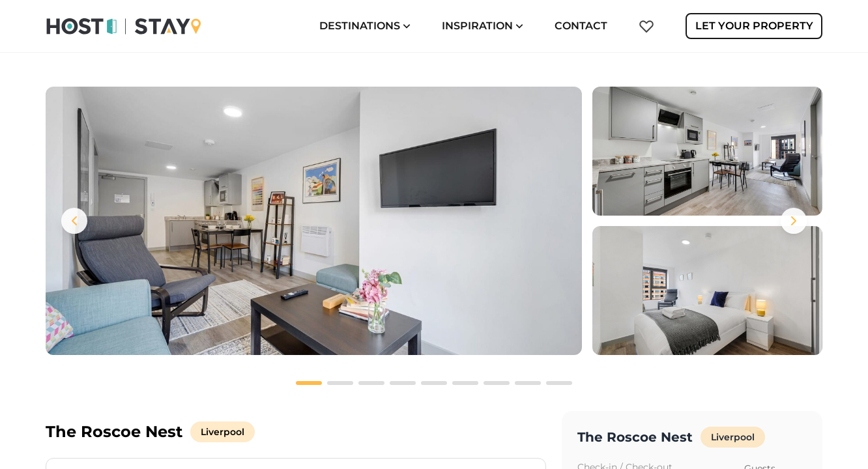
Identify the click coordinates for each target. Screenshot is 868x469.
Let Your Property (754, 26)
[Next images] (794, 221)
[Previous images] (74, 221)
